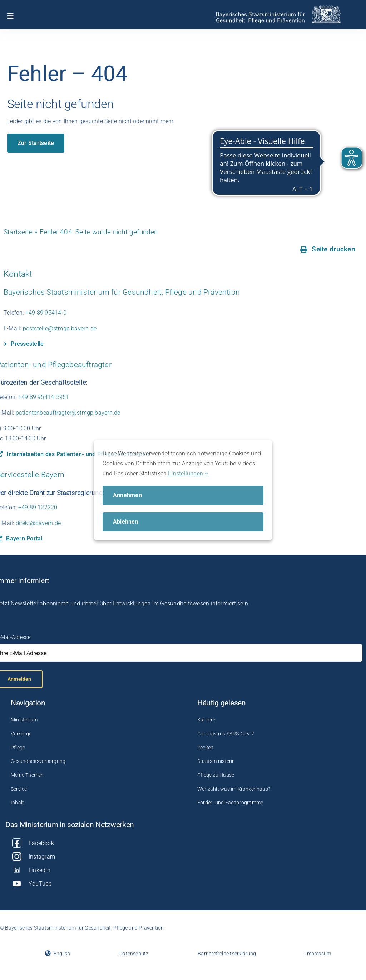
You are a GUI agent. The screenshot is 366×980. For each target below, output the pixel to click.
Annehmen (127, 495)
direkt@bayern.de (38, 523)
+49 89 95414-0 (46, 313)
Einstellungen (188, 473)
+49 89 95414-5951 (44, 397)
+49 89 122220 (38, 507)
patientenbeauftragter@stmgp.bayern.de (68, 413)
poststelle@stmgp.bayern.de (60, 328)
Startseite (18, 232)
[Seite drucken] (328, 249)
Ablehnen (126, 522)
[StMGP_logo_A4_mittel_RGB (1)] (278, 8)
